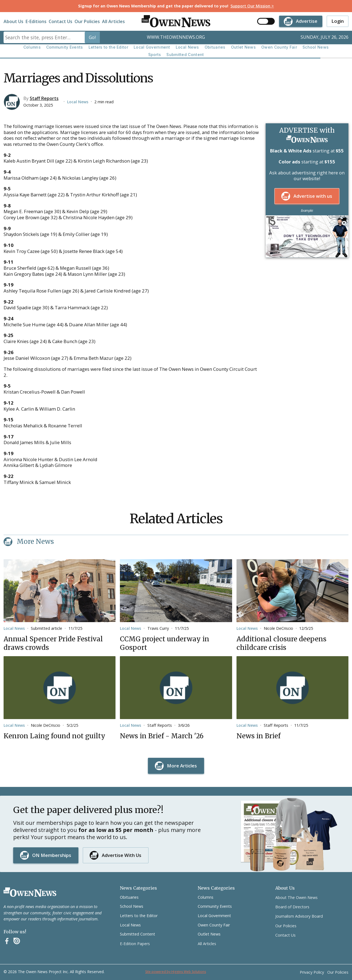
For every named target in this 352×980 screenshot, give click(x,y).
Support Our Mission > (252, 6)
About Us (13, 21)
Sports (155, 55)
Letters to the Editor (108, 47)
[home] (176, 21)
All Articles (113, 21)
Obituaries (215, 47)
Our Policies (87, 21)
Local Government (152, 47)
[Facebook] (7, 941)
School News (316, 47)
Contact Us (61, 21)
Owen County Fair (279, 47)
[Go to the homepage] (30, 892)
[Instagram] (17, 941)
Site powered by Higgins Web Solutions (176, 972)
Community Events (65, 47)
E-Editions (36, 21)
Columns (32, 47)
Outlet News (243, 47)
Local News (187, 47)
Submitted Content (185, 55)
